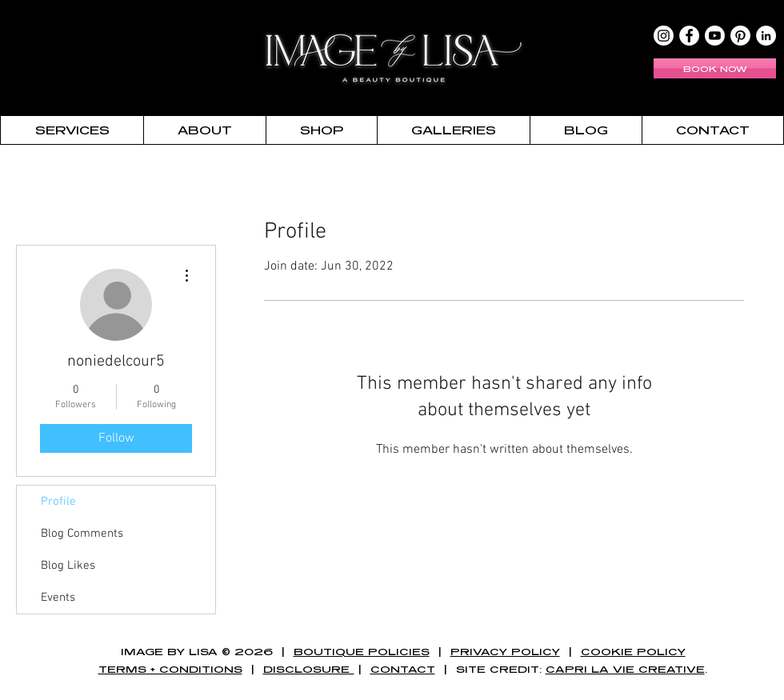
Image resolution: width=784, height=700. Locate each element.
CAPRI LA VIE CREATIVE (625, 669)
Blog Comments (82, 534)
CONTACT (403, 669)
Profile (58, 502)
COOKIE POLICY (633, 651)
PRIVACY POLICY (505, 651)
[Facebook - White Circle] (689, 36)
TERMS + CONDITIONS (170, 669)
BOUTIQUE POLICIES (362, 651)
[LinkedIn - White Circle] (766, 36)
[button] (72, 130)
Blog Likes (68, 566)
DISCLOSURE (309, 669)
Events (58, 598)
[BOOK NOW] (715, 68)
